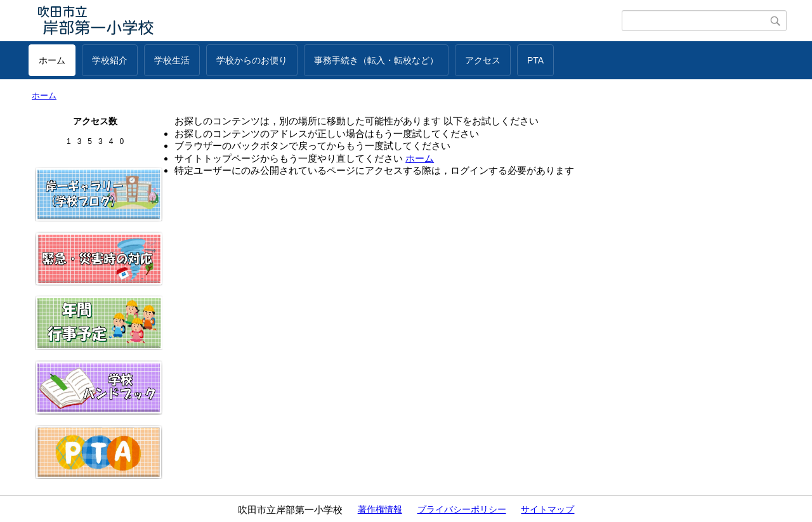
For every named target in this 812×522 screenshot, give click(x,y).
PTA (535, 60)
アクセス (483, 60)
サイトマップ (547, 509)
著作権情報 (380, 509)
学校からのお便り (252, 60)
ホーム (52, 60)
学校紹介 (110, 60)
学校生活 (172, 60)
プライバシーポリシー (462, 509)
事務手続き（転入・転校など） (376, 60)
